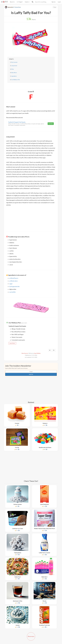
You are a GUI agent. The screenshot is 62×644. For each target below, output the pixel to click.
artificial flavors (14, 278)
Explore (27, 2)
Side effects (14, 73)
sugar (11, 284)
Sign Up (54, 2)
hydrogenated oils (14, 286)
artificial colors (13, 281)
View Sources (25, 353)
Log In (59, 2)
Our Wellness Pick (15, 80)
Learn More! (12, 343)
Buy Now (51, 124)
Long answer (14, 66)
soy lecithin (12, 292)
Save (55, 7)
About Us (12, 2)
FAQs (12, 69)
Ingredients (14, 76)
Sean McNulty (37, 353)
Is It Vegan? (20, 2)
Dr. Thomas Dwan (17, 7)
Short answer (14, 62)
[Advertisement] (31, 218)
